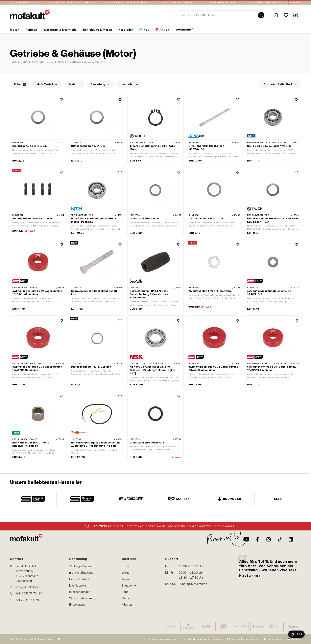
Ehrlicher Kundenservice (178, 2)
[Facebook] (257, 539)
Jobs (125, 592)
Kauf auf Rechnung (222, 2)
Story (125, 566)
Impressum (274, 639)
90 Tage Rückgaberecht (266, 2)
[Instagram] (269, 539)
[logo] (30, 15)
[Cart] (296, 15)
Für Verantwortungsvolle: (162, 639)
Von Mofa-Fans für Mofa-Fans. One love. (33, 639)
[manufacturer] (33, 499)
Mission (127, 605)
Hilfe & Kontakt (79, 579)
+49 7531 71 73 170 (29, 593)
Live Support (78, 586)
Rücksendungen (80, 592)
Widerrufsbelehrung (82, 598)
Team (125, 579)
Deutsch (296, 3)
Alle (278, 499)
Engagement (130, 586)
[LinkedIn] (291, 539)
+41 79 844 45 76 (27, 600)
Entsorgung (77, 605)
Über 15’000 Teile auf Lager (129, 2)
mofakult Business (81, 573)
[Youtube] (246, 539)
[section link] (14, 31)
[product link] (38, 130)
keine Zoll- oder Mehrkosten (77, 2)
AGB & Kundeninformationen (204, 639)
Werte (126, 573)
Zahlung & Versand (82, 566)
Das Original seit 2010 (28, 2)
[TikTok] (280, 539)
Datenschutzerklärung (244, 639)
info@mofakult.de (27, 587)
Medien (127, 598)
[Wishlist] (286, 15)
